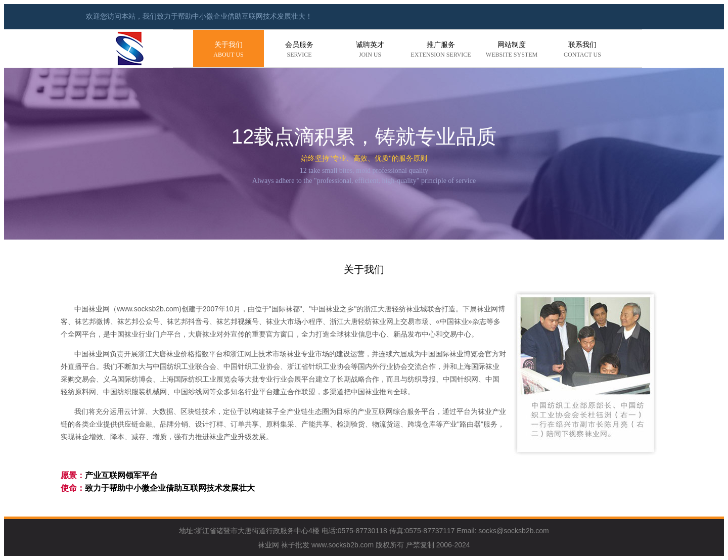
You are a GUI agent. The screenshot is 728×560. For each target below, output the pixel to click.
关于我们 (229, 50)
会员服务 (299, 50)
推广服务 (441, 50)
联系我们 (582, 50)
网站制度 (512, 50)
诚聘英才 (370, 50)
